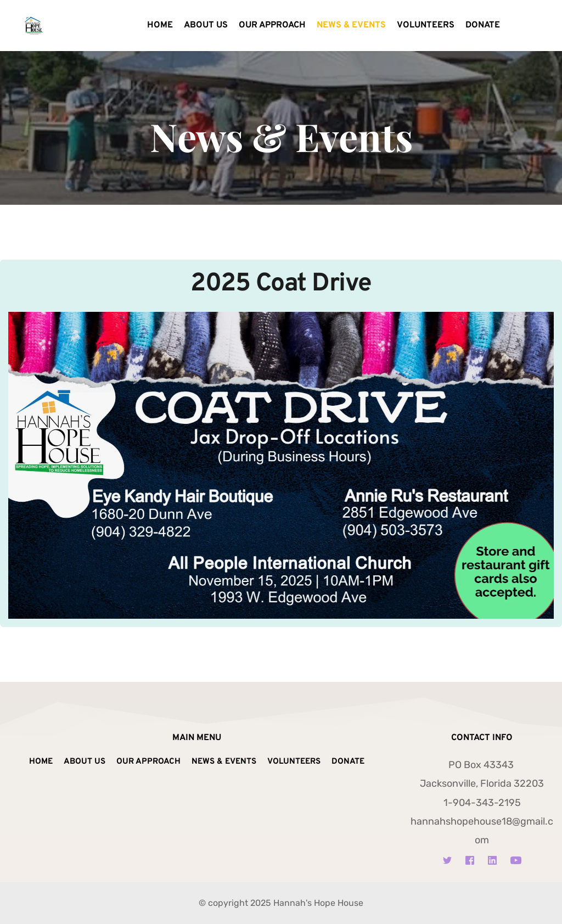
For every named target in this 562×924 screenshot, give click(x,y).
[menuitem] (160, 26)
